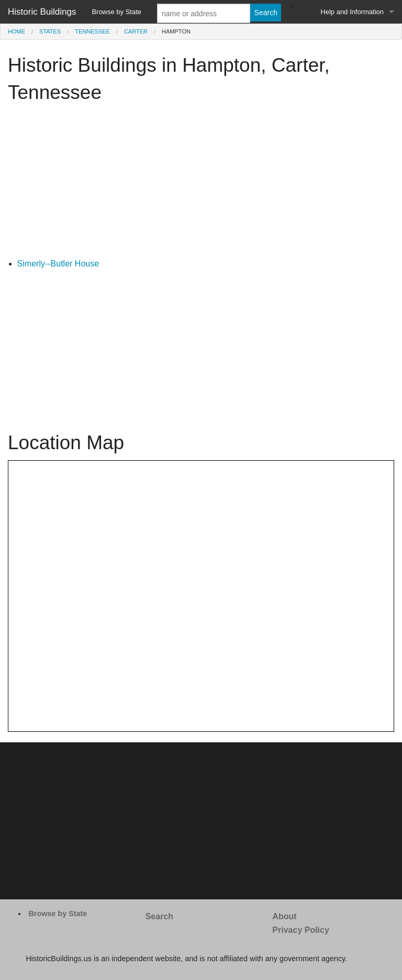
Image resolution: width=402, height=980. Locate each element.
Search (159, 916)
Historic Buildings (42, 12)
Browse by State (116, 12)
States (50, 31)
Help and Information (352, 12)
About (284, 916)
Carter (136, 31)
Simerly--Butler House (58, 264)
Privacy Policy (301, 930)
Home (16, 31)
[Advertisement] (201, 184)
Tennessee (92, 31)
